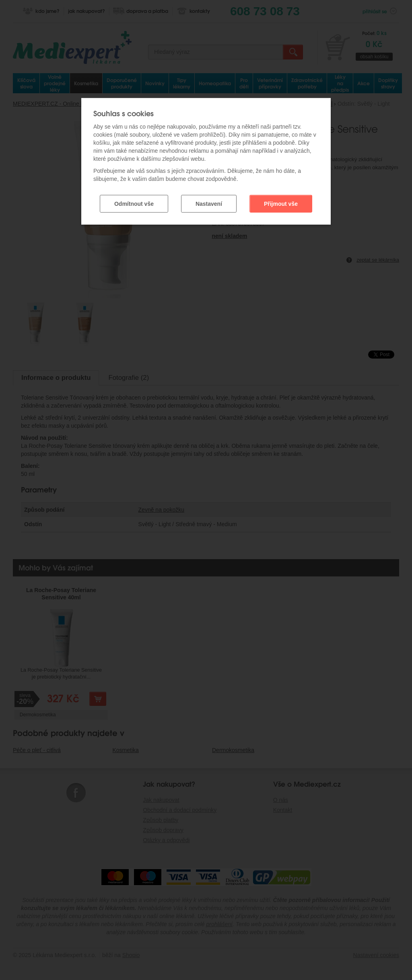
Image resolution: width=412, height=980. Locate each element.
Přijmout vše (281, 203)
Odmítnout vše (134, 203)
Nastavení (209, 203)
